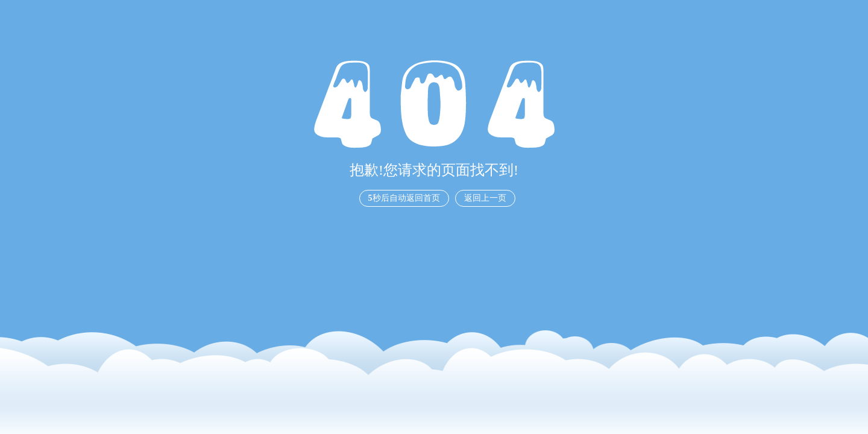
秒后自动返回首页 (404, 198)
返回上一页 (485, 198)
